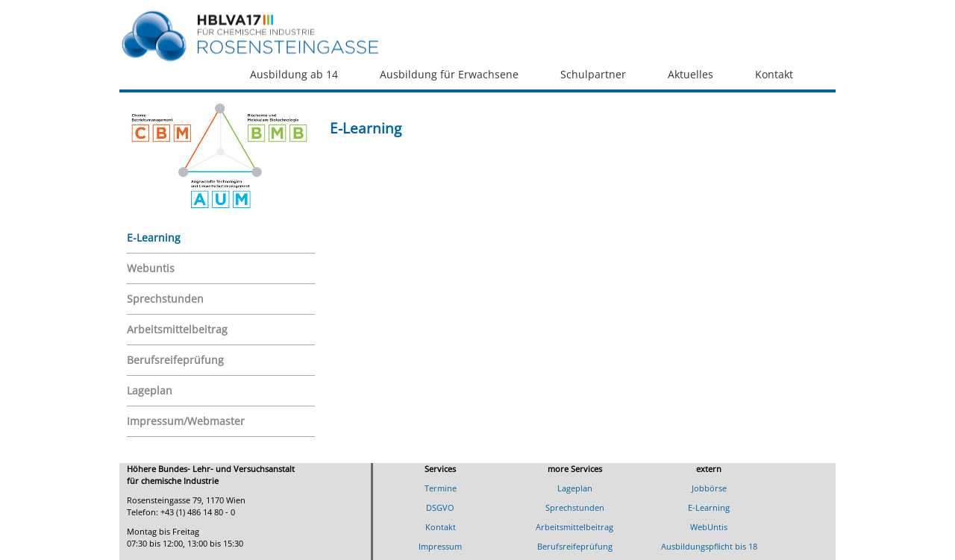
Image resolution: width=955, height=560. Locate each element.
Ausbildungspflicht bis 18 (709, 546)
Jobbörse (709, 488)
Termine (441, 488)
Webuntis (151, 268)
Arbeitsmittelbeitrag (177, 329)
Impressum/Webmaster (186, 421)
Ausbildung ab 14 (294, 74)
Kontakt (774, 74)
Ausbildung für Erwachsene (449, 74)
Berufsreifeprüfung (175, 360)
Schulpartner (593, 74)
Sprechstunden (165, 299)
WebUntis (709, 527)
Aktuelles (691, 74)
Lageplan (150, 390)
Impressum (440, 546)
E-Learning (154, 237)
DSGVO (440, 507)
